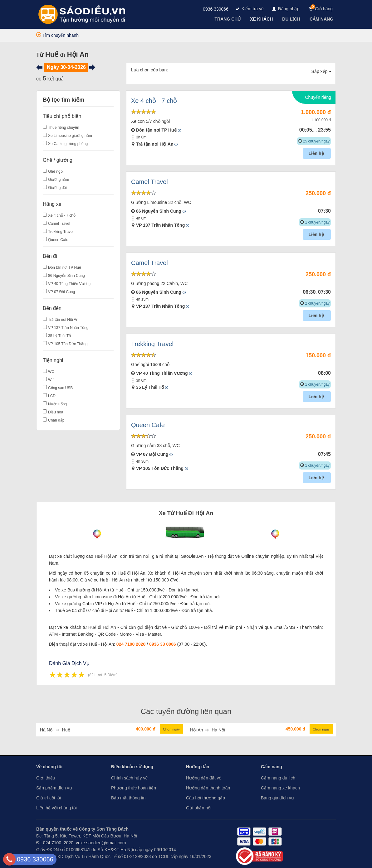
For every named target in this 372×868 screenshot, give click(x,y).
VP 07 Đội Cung (61, 292)
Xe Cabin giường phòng (68, 144)
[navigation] (228, 19)
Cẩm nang (272, 767)
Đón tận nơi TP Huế (65, 268)
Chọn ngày (171, 729)
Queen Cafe (58, 240)
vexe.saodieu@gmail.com (101, 843)
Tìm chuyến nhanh (57, 35)
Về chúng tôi (49, 767)
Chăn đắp (56, 420)
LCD (52, 396)
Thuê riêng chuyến (64, 128)
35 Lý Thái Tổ (59, 336)
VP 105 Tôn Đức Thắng (68, 344)
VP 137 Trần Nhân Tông (68, 328)
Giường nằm (59, 180)
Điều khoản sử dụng (132, 767)
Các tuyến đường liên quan (186, 711)
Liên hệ (317, 153)
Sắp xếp (322, 71)
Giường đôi (57, 188)
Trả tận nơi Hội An (63, 320)
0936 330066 (216, 9)
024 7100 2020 (131, 644)
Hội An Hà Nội (208, 730)
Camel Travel (59, 224)
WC (51, 372)
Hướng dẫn (198, 767)
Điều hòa (56, 412)
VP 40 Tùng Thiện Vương (69, 284)
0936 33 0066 (163, 644)
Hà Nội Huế (55, 730)
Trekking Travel (61, 232)
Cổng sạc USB (60, 388)
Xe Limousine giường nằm (70, 136)
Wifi (51, 380)
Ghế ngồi (56, 171)
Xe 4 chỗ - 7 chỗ (62, 215)
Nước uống (57, 404)
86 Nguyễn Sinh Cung (66, 276)
